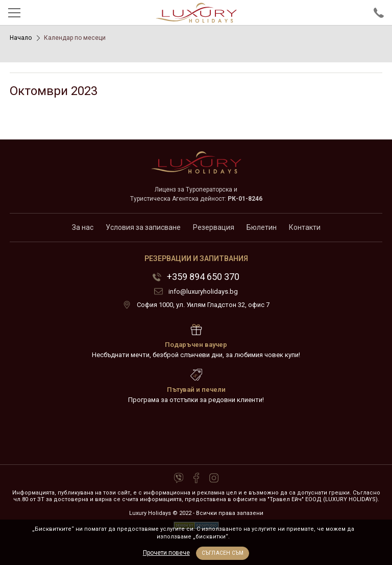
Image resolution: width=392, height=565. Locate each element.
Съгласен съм (223, 553)
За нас (83, 227)
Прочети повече (166, 553)
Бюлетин (262, 227)
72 (196, 435)
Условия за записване (143, 227)
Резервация (214, 227)
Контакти (305, 227)
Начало (21, 38)
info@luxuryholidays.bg (203, 291)
